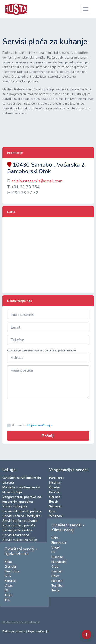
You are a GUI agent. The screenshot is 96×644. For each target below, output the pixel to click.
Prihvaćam (32, 425)
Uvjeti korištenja (38, 632)
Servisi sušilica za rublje (20, 540)
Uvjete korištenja (40, 425)
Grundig (10, 567)
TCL (7, 600)
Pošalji (48, 436)
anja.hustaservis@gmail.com (37, 181)
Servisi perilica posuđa (19, 525)
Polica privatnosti (14, 632)
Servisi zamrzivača (16, 535)
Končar (54, 492)
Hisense (55, 483)
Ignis (52, 511)
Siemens (55, 506)
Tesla (8, 595)
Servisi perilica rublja (17, 530)
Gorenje (55, 497)
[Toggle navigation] (86, 9)
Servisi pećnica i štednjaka (22, 516)
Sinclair (57, 571)
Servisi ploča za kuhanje (20, 521)
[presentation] (42, 411)
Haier (55, 576)
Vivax (8, 586)
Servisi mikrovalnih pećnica (22, 511)
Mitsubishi (59, 562)
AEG (8, 576)
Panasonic (57, 478)
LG (6, 590)
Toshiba (57, 586)
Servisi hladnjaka (15, 506)
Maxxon (57, 581)
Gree (55, 567)
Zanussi (10, 581)
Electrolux (12, 571)
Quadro (55, 487)
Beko (8, 562)
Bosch (54, 502)
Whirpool (56, 516)
